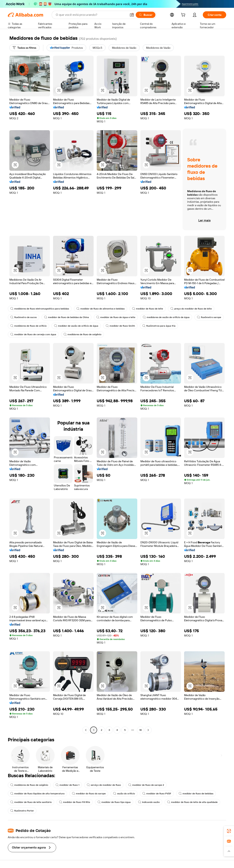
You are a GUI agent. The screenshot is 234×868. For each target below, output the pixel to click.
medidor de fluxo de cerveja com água (33, 334)
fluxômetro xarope (209, 317)
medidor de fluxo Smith (120, 326)
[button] (132, 15)
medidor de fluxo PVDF (157, 794)
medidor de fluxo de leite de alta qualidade (192, 802)
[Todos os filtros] (24, 48)
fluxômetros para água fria (159, 326)
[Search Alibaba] (91, 15)
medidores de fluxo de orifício (28, 326)
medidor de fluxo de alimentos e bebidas (101, 309)
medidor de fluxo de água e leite (116, 317)
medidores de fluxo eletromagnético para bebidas (40, 309)
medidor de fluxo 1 (67, 785)
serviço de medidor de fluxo (104, 785)
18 (140, 730)
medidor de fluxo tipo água (114, 802)
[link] (229, 831)
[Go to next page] (148, 730)
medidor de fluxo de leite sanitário (31, 802)
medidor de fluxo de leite (148, 309)
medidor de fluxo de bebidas (196, 794)
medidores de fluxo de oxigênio (82, 334)
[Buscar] (146, 15)
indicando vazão (149, 802)
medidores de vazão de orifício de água (166, 317)
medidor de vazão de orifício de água (76, 326)
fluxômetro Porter (22, 811)
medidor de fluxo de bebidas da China (66, 317)
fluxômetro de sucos (23, 317)
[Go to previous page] (86, 730)
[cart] (184, 15)
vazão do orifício (124, 794)
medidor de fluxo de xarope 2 (146, 785)
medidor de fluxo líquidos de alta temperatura (37, 794)
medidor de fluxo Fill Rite (75, 802)
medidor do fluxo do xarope (89, 794)
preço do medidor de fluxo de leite (191, 309)
